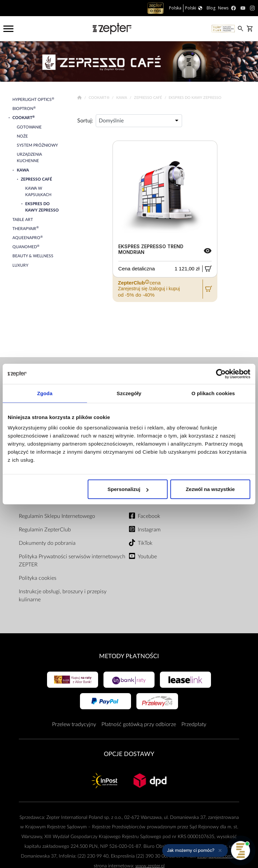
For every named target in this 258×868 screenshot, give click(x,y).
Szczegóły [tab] (129, 393)
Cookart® (100, 98)
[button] (195, 851)
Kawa (122, 98)
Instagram (149, 530)
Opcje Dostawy (129, 754)
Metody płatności (129, 656)
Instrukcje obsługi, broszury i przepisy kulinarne (63, 596)
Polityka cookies (38, 578)
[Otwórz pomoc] (241, 851)
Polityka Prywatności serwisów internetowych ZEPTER (72, 561)
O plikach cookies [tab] (213, 393)
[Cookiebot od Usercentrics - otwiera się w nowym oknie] (221, 374)
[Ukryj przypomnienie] (220, 851)
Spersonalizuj (128, 489)
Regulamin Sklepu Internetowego (57, 516)
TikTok (145, 543)
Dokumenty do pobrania (47, 543)
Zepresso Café (148, 98)
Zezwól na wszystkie (210, 489)
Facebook (149, 516)
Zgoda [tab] (45, 393)
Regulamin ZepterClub (45, 530)
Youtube (147, 557)
